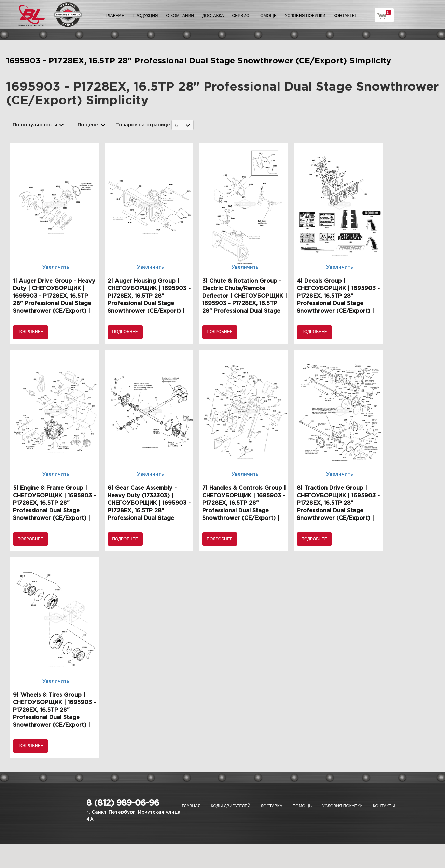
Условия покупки (305, 16)
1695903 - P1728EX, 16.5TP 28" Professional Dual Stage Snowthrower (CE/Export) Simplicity (199, 61)
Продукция (145, 16)
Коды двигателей (231, 806)
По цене (88, 125)
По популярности (35, 125)
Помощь (267, 16)
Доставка (213, 16)
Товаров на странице (143, 125)
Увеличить (56, 267)
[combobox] (183, 125)
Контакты (345, 16)
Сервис (241, 16)
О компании (180, 16)
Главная (115, 16)
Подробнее (30, 332)
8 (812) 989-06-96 (123, 803)
